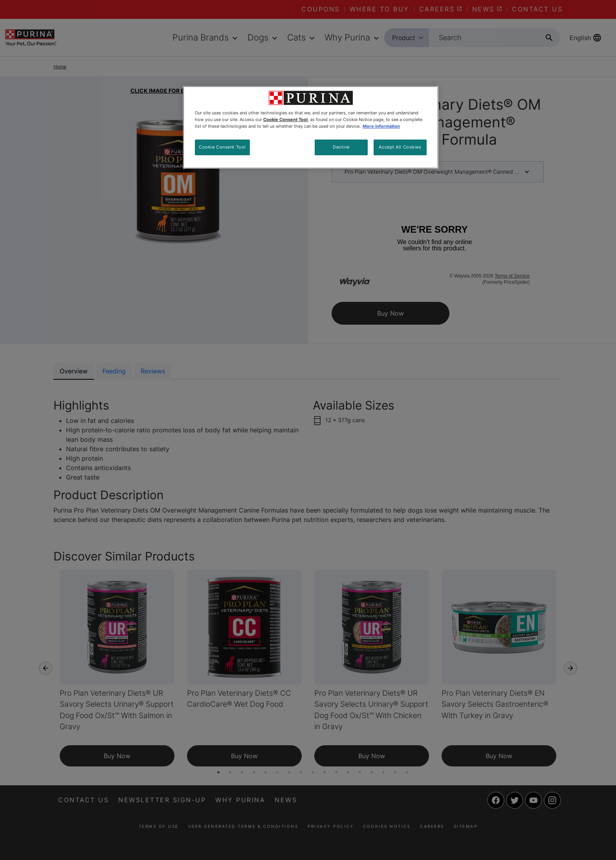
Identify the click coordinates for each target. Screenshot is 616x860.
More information (381, 126)
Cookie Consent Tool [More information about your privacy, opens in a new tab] (285, 119)
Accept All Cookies (400, 147)
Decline (341, 147)
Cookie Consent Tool (222, 147)
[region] (311, 127)
